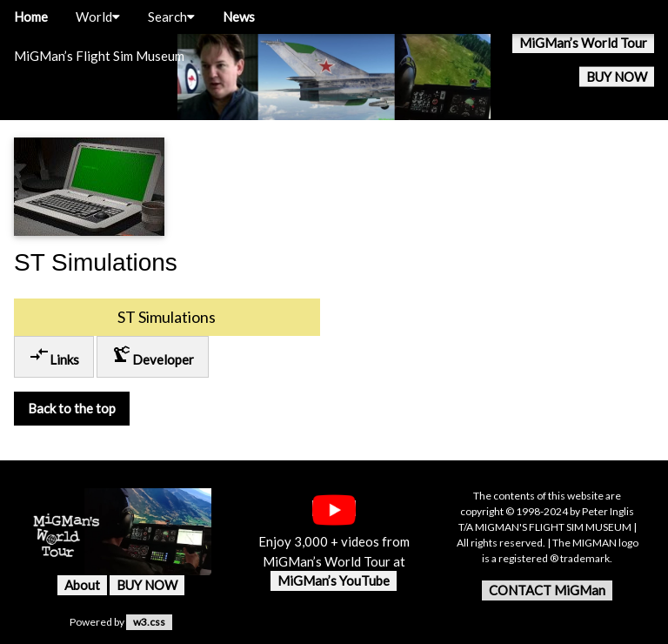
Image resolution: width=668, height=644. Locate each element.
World (98, 17)
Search (171, 17)
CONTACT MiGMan (547, 590)
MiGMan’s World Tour (583, 43)
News (239, 17)
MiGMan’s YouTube (334, 580)
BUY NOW (617, 77)
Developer (153, 356)
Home (31, 17)
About (82, 585)
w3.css (149, 622)
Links (54, 356)
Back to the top (72, 408)
